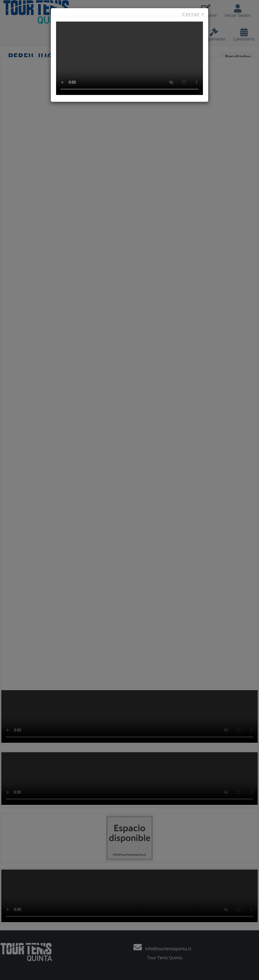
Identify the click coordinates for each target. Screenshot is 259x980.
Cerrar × (193, 14)
